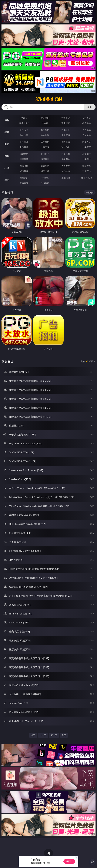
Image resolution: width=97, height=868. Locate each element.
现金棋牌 (66, 123)
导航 (7, 180)
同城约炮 (24, 178)
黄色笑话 (66, 171)
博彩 (7, 120)
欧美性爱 (87, 142)
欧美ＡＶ (66, 130)
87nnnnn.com (49, 100)
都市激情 (24, 166)
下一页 (54, 735)
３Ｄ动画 (87, 130)
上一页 (43, 735)
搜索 (90, 107)
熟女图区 (66, 159)
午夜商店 (45, 178)
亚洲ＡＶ (24, 130)
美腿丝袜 (24, 159)
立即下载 (69, 861)
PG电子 (24, 118)
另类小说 (45, 171)
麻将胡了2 (24, 123)
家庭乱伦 (45, 166)
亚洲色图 (45, 154)
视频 (7, 132)
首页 (33, 735)
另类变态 (87, 147)
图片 (7, 156)
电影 (7, 144)
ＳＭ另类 (87, 135)
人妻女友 (66, 166)
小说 (7, 168)
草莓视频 (66, 178)
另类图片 (87, 159)
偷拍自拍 (45, 142)
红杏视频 (24, 183)
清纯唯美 (45, 159)
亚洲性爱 (24, 142)
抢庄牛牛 (87, 123)
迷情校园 (24, 171)
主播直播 (66, 135)
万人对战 (66, 118)
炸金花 (45, 123)
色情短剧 (45, 183)
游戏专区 (87, 118)
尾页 (64, 735)
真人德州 (45, 118)
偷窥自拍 (24, 154)
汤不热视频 (87, 178)
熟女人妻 (24, 135)
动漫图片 (87, 154)
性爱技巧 (87, 171)
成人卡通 (66, 142)
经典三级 (45, 147)
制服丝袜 (24, 147)
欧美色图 (66, 154)
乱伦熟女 (66, 147)
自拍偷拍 (45, 130)
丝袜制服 (45, 135)
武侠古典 (87, 166)
